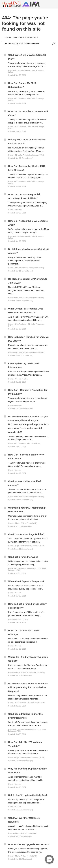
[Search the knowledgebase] (29, 44)
